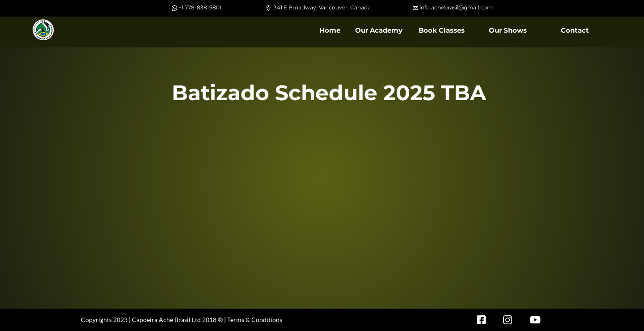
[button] (378, 30)
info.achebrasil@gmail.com (456, 7)
